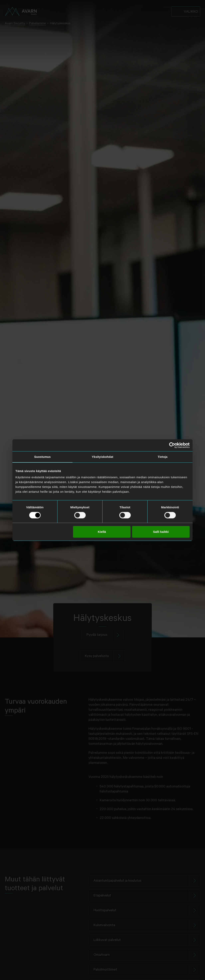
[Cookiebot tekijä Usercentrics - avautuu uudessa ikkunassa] (172, 445)
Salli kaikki (161, 532)
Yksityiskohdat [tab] (102, 457)
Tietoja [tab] (163, 457)
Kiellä (102, 532)
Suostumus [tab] (43, 457)
